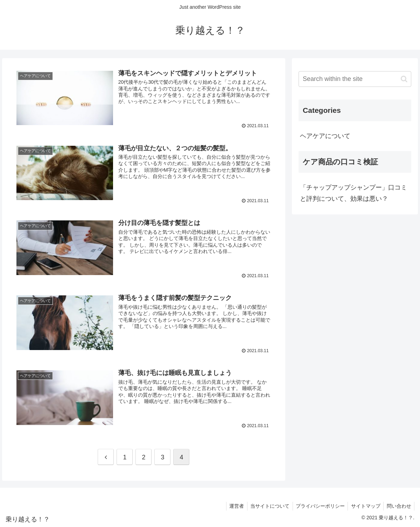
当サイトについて (266, 505)
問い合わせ (398, 505)
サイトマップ (364, 505)
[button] (404, 79)
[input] (355, 79)
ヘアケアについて (325, 136)
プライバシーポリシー (317, 505)
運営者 (232, 505)
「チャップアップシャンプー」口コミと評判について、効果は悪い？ (353, 193)
